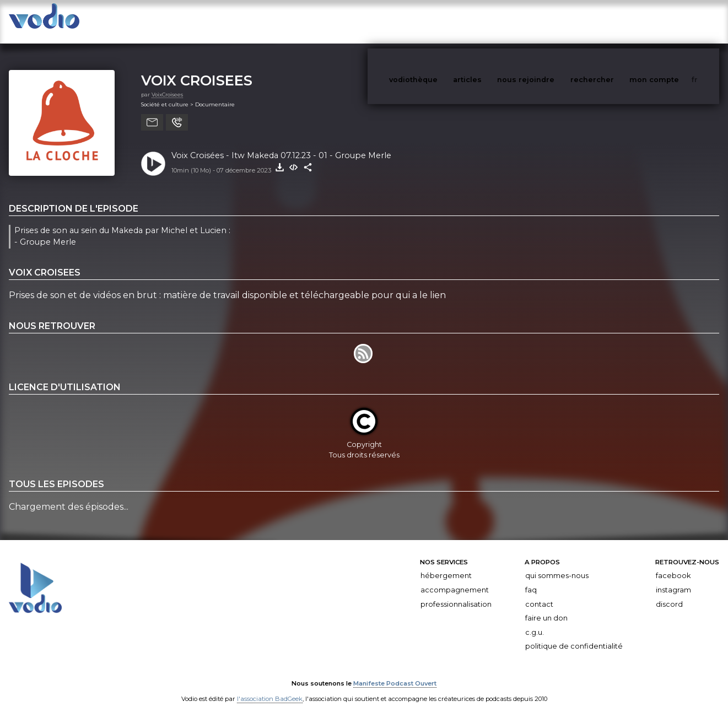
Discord (669, 593)
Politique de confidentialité (574, 635)
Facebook (673, 565)
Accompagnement (455, 579)
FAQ (531, 579)
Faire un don (546, 607)
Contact (539, 593)
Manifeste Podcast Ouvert (395, 672)
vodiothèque (440, 21)
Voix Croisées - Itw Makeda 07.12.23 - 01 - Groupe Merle (281, 144)
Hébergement (446, 565)
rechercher (613, 21)
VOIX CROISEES (197, 69)
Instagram (673, 579)
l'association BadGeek (270, 688)
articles (492, 21)
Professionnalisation (456, 593)
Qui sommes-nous (557, 565)
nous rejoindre (548, 21)
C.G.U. (535, 621)
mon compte (672, 21)
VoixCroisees (167, 83)
